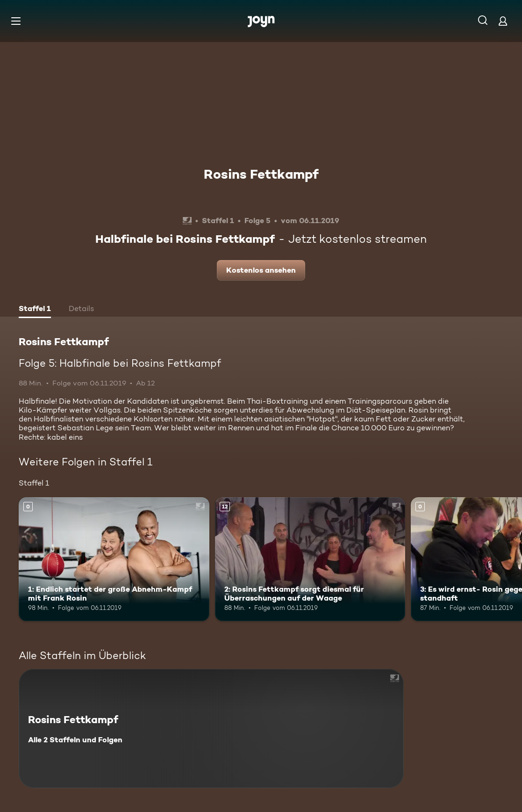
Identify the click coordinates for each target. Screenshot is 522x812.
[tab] (35, 310)
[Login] (503, 21)
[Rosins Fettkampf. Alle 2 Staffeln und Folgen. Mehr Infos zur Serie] (211, 729)
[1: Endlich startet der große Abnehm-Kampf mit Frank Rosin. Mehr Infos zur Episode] (114, 559)
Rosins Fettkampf (261, 174)
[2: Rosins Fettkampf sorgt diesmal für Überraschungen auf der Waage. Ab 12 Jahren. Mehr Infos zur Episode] (310, 559)
